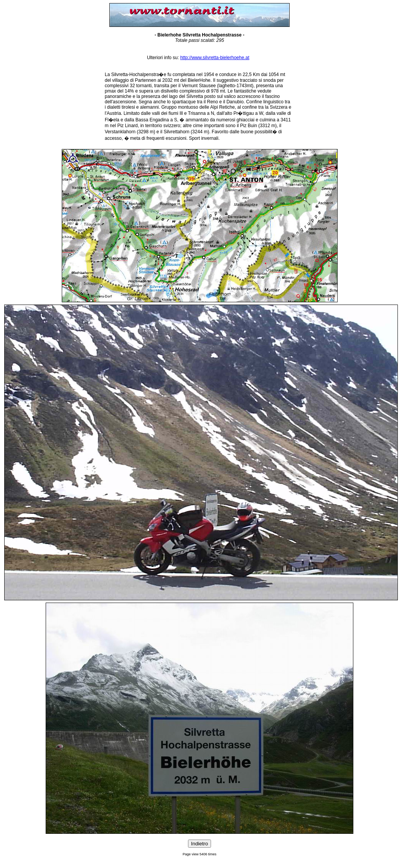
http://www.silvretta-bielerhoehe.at (215, 58)
